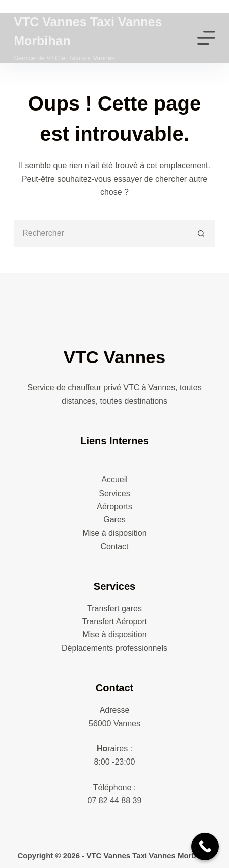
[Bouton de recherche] (202, 233)
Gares (115, 520)
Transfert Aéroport (115, 621)
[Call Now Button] (205, 847)
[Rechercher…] (101, 233)
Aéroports (114, 506)
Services (114, 493)
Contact (114, 546)
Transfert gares (115, 608)
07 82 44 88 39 (115, 801)
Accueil (115, 480)
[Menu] (206, 38)
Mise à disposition (114, 533)
